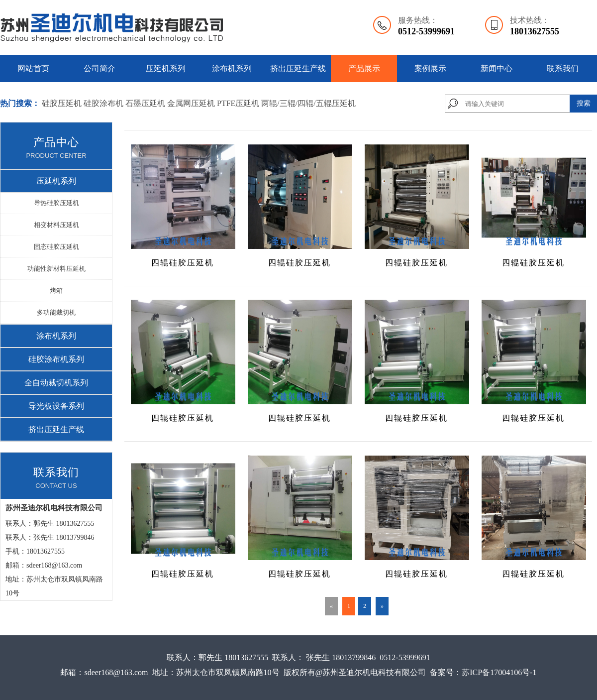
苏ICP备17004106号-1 (499, 672)
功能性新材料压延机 (56, 269)
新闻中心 (497, 68)
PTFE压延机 (238, 103)
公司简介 (99, 68)
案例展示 (430, 68)
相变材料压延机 (56, 225)
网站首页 (33, 68)
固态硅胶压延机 (56, 247)
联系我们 (563, 68)
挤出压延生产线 (298, 68)
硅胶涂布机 (103, 103)
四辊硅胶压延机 (183, 263)
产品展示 (364, 68)
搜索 (584, 103)
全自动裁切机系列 (56, 383)
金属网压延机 (192, 103)
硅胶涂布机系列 (56, 359)
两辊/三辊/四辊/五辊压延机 (308, 103)
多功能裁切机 (56, 312)
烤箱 (56, 291)
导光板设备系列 (56, 406)
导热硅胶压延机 (56, 203)
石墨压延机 (145, 103)
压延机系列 (166, 68)
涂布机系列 (232, 68)
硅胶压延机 (62, 103)
